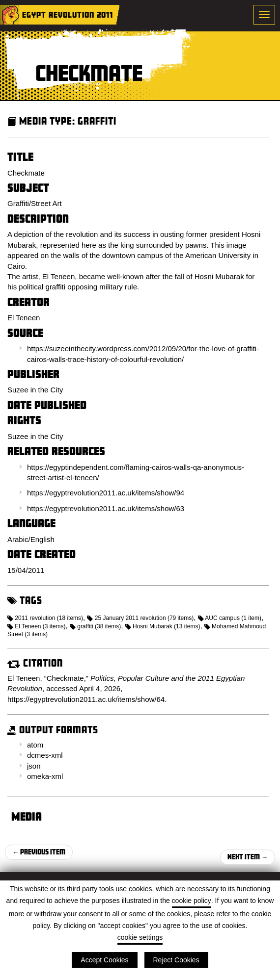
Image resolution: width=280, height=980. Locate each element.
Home (10, 15)
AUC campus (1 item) (230, 618)
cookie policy (192, 901)
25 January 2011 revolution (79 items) (140, 618)
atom (35, 745)
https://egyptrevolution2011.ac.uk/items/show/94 (106, 493)
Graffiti (97, 121)
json (34, 766)
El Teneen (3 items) (37, 626)
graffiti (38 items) (95, 626)
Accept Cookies (104, 960)
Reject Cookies (176, 960)
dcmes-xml (45, 755)
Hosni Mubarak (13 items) (163, 626)
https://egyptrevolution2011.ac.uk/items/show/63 (106, 508)
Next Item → (248, 857)
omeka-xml (45, 776)
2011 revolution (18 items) (45, 618)
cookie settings (140, 937)
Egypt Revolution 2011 (68, 14)
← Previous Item (39, 852)
